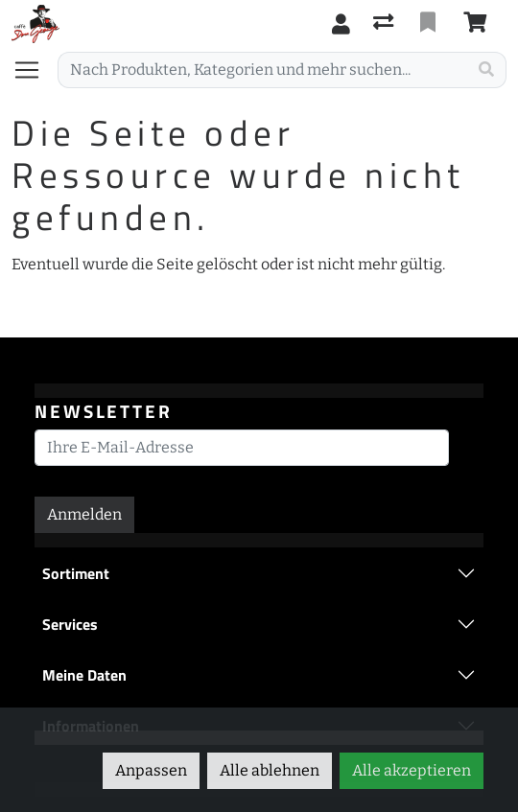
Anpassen (151, 770)
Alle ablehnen (270, 770)
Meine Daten (84, 675)
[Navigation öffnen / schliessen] (35, 70)
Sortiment (76, 573)
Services (70, 624)
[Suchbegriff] (263, 70)
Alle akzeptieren (412, 770)
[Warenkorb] (479, 24)
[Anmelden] (341, 24)
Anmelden (84, 514)
